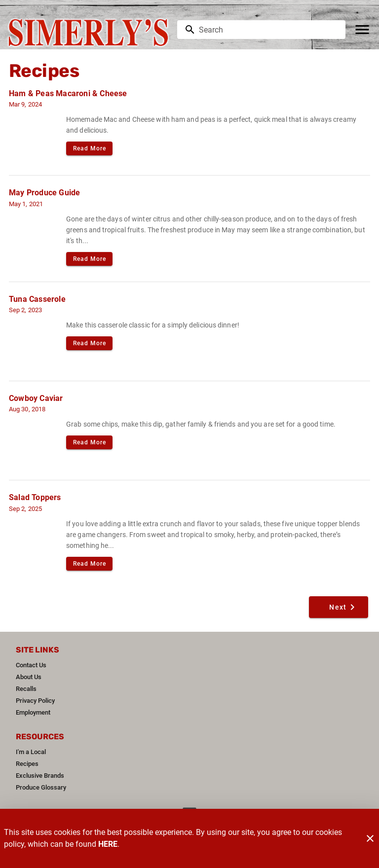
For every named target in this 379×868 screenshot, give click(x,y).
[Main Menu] (362, 30)
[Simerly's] (92, 30)
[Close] (370, 838)
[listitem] (31, 665)
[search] (268, 30)
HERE (108, 844)
